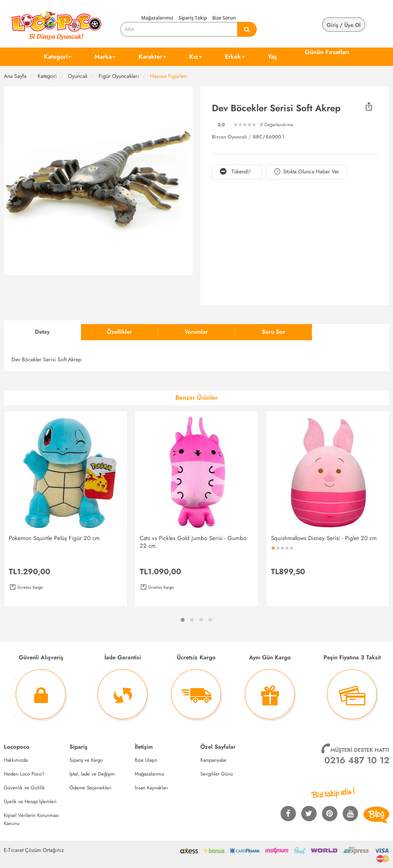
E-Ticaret (14, 850)
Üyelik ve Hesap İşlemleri (30, 801)
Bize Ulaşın (146, 760)
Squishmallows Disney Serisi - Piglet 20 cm (324, 538)
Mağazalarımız (157, 18)
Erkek (235, 57)
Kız (196, 57)
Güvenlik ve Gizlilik (24, 788)
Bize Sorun (224, 18)
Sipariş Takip (193, 18)
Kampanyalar (213, 760)
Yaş (272, 57)
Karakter (152, 57)
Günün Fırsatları (327, 52)
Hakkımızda (16, 760)
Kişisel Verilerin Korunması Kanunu (31, 819)
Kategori (58, 57)
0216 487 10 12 (357, 760)
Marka (105, 57)
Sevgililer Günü (217, 774)
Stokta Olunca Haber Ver (306, 172)
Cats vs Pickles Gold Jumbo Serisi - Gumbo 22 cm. (193, 542)
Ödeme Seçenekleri (90, 788)
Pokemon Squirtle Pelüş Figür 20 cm (54, 538)
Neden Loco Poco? (24, 774)
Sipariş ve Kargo (86, 760)
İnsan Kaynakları (151, 788)
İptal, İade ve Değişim (92, 774)
